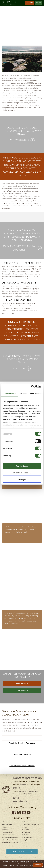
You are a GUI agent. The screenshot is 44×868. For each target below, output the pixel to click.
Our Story (27, 822)
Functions (27, 832)
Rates (5, 827)
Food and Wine (9, 835)
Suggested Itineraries (11, 837)
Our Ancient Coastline (11, 843)
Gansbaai (23, 784)
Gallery (6, 830)
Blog (25, 827)
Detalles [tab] (23, 393)
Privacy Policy (19, 865)
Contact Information (27, 778)
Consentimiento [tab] (9, 393)
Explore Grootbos (30, 840)
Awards (26, 830)
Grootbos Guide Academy (12, 840)
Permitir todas (22, 466)
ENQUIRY (29, 3)
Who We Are (19, 30)
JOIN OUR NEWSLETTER (22, 852)
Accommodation (9, 825)
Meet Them (19, 369)
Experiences (7, 832)
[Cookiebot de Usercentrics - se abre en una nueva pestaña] (31, 387)
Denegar (22, 480)
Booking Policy (8, 865)
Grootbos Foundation (31, 825)
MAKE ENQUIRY (22, 684)
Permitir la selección (22, 473)
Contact (26, 835)
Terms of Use (30, 865)
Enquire (38, 865)
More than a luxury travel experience (19, 248)
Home (5, 822)
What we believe (19, 140)
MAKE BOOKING (22, 690)
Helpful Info (28, 837)
